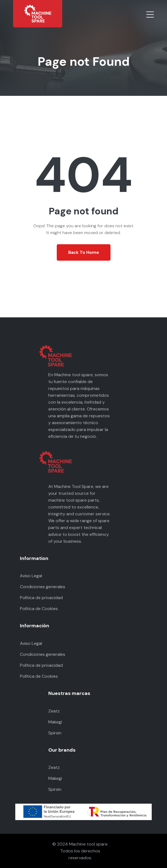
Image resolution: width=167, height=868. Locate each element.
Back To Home (84, 252)
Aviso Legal (31, 576)
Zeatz (54, 711)
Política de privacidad (41, 598)
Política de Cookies (39, 609)
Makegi (55, 722)
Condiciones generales (43, 587)
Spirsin (55, 733)
